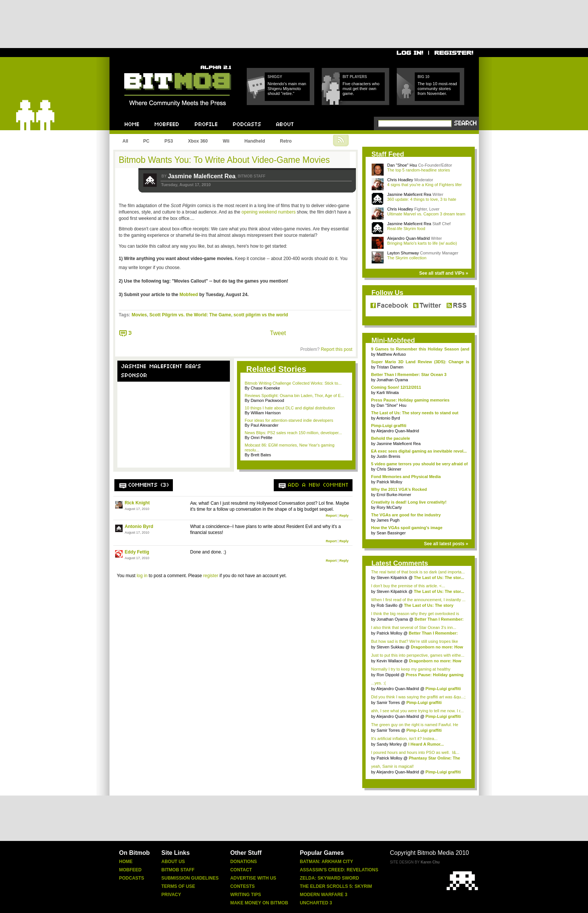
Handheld (255, 141)
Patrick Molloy (389, 482)
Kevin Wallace (389, 661)
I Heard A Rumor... (426, 744)
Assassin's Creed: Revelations (339, 870)
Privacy (171, 895)
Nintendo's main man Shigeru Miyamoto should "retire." (287, 89)
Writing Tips (246, 895)
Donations (244, 862)
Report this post (336, 349)
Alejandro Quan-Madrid (409, 238)
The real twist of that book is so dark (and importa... (418, 572)
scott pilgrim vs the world (261, 315)
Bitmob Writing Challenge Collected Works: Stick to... (293, 383)
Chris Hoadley (400, 180)
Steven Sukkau (390, 647)
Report (331, 516)
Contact (241, 870)
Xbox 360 (198, 141)
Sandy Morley (389, 744)
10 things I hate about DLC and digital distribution (290, 408)
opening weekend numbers (268, 212)
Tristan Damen (390, 367)
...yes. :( (379, 683)
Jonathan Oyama (392, 380)
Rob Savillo (387, 605)
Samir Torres (388, 702)
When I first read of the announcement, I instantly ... (418, 600)
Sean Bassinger (391, 533)
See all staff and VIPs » (444, 273)
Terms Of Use (178, 886)
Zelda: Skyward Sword (329, 878)
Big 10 (424, 77)
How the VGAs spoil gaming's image (407, 528)
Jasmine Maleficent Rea (202, 176)
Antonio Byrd (139, 526)
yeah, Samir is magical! (393, 766)
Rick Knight (137, 503)
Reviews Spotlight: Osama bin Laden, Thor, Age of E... (295, 396)
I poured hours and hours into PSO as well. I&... (415, 752)
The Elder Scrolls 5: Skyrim (336, 886)
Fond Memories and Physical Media (406, 477)
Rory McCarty (389, 507)
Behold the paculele (391, 438)
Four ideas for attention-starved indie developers (289, 420)
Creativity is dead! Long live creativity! (409, 502)
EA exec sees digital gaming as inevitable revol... (419, 451)
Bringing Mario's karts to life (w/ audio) (422, 243)
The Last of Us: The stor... (439, 578)
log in (142, 576)
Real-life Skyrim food (406, 229)
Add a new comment (318, 485)
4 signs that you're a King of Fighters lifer (425, 185)
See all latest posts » (446, 544)
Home (126, 862)
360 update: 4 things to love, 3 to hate (422, 199)
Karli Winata (388, 393)
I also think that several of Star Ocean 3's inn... (414, 627)
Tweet (278, 333)
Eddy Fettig (137, 552)
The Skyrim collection (407, 258)
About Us (173, 862)
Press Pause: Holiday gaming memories (410, 400)
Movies (139, 315)
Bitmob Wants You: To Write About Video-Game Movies (224, 160)
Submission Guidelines (190, 878)
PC (146, 141)
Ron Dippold (388, 675)
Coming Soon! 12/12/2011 (396, 387)
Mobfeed (189, 295)
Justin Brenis (388, 456)
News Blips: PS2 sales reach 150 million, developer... (293, 433)
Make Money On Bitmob (259, 903)
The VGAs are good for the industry (406, 515)
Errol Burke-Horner (394, 495)
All (125, 141)
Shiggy (275, 77)
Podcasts (132, 878)
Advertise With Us (253, 878)
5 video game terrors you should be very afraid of (420, 464)
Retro (286, 141)
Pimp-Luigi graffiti (389, 426)
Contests (242, 886)
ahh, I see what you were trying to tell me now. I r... (418, 711)
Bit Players (355, 77)
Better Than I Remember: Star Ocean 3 (409, 375)
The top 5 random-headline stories (419, 170)
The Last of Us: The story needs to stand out (415, 413)
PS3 (169, 141)
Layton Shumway (403, 253)
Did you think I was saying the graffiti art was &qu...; (418, 697)
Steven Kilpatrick (392, 578)
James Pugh (388, 520)
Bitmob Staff (178, 870)
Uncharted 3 (316, 903)
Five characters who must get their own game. (361, 89)
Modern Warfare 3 (323, 895)
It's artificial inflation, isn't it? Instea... (404, 739)
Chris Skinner (389, 469)
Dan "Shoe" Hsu (402, 165)
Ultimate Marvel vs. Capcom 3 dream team (426, 214)
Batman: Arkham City (326, 862)
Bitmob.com (141, 63)
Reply (344, 516)
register (211, 576)
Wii (226, 141)
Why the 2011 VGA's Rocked (399, 489)
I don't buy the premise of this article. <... (408, 586)
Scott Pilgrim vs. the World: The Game (190, 315)
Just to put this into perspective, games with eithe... (418, 655)
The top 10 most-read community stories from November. (437, 89)
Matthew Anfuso (391, 354)
